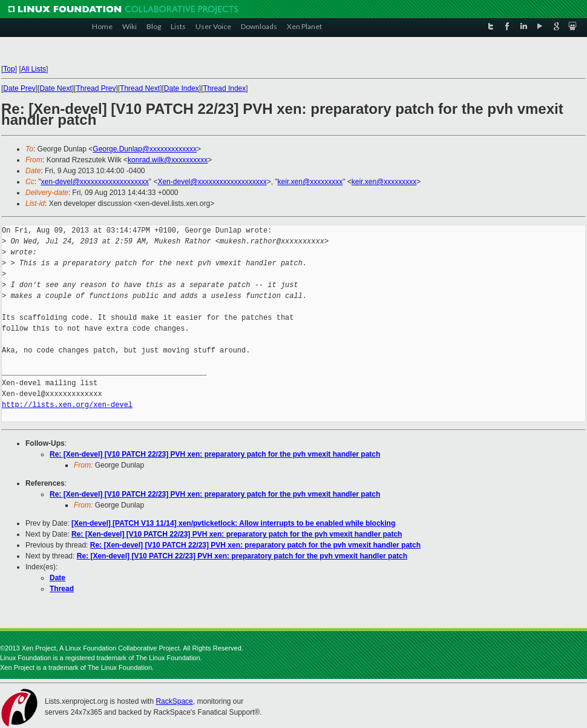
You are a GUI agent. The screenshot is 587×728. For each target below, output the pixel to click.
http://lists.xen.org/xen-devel (67, 405)
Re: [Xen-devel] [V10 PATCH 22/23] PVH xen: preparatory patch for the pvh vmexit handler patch (215, 454)
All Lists (34, 69)
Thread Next (140, 88)
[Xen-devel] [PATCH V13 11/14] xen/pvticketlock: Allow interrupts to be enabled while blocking (233, 523)
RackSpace (174, 701)
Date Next (55, 88)
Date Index (182, 88)
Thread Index (225, 88)
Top (9, 69)
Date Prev (19, 88)
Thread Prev (96, 88)
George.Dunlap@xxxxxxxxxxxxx (145, 149)
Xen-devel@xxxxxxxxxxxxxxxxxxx (212, 182)
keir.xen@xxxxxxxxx (310, 182)
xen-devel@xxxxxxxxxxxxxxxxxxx (95, 182)
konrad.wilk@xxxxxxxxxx (168, 160)
